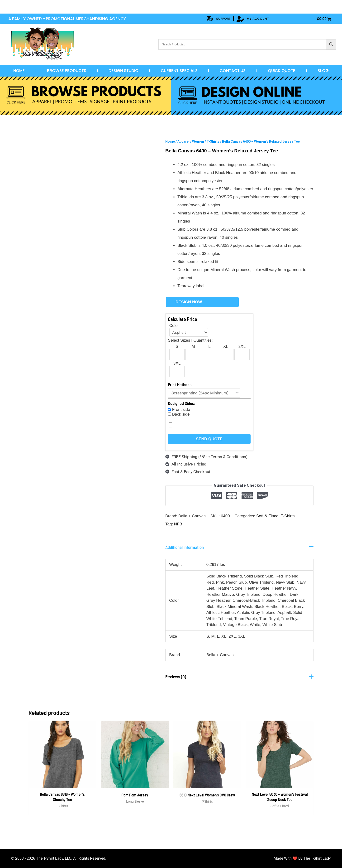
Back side (181, 414)
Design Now (189, 302)
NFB (178, 524)
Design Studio (123, 71)
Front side (181, 410)
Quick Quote (282, 71)
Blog (323, 71)
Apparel (183, 141)
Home (19, 71)
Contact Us (233, 71)
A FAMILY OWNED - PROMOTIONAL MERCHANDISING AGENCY (67, 19)
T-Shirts (213, 141)
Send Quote (209, 439)
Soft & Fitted (267, 516)
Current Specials (179, 71)
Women (198, 141)
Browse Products (67, 71)
